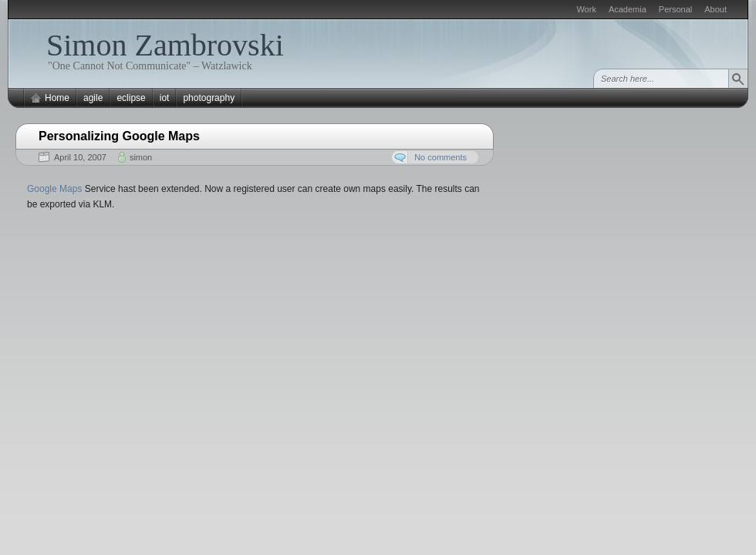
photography (209, 98)
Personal (675, 9)
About (715, 9)
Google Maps (54, 189)
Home (57, 98)
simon (141, 157)
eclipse (131, 98)
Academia (628, 9)
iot (165, 98)
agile (93, 98)
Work (586, 9)
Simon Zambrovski (165, 45)
